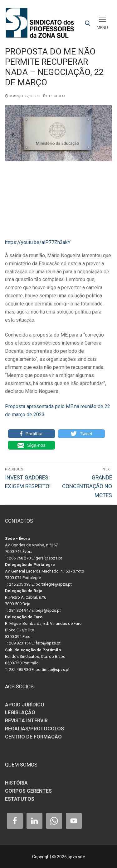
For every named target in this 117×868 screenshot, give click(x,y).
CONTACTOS (19, 521)
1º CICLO (54, 96)
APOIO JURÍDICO (25, 705)
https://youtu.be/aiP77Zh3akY (38, 242)
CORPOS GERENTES (28, 791)
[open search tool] (88, 23)
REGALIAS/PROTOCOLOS (34, 729)
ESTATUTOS (20, 799)
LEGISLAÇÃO (20, 712)
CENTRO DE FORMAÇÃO (33, 737)
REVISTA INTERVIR (26, 721)
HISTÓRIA (16, 783)
